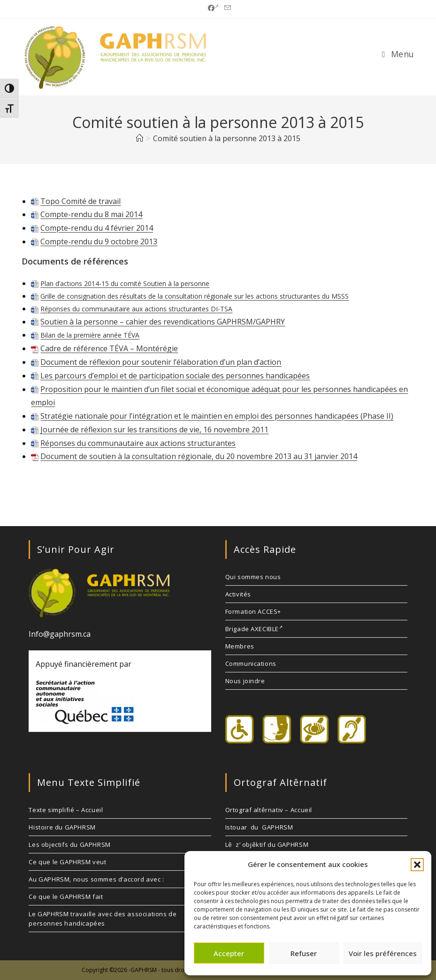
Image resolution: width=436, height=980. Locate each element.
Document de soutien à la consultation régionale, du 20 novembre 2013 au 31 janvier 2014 (199, 456)
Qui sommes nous (253, 577)
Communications (251, 663)
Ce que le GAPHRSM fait (66, 897)
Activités (238, 594)
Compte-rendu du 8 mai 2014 (91, 214)
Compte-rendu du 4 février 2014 (97, 228)
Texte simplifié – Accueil (66, 810)
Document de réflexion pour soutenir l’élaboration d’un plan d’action (161, 362)
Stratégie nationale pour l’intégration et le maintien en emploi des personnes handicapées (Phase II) (217, 416)
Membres (240, 646)
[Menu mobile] (398, 54)
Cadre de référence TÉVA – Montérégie (109, 348)
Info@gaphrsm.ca (60, 634)
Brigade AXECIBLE (254, 629)
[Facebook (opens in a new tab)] (213, 8)
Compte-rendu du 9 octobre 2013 (99, 241)
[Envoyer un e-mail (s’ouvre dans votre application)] (226, 8)
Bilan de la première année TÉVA (90, 335)
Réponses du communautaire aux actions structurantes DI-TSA (136, 309)
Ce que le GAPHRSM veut (67, 862)
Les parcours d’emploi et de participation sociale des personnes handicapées (175, 376)
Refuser (304, 953)
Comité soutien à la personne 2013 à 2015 (227, 138)
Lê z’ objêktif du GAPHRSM (267, 844)
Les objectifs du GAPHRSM (69, 844)
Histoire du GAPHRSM (62, 827)
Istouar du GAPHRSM (259, 827)
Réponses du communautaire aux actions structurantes (138, 443)
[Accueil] (139, 138)
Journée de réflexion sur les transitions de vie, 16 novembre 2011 (154, 430)
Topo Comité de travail (80, 201)
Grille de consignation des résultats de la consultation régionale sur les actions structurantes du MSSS (195, 296)
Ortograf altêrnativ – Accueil (269, 810)
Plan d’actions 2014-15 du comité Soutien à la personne (125, 283)
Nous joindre (245, 681)
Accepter (229, 953)
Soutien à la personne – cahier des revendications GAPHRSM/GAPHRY (163, 322)
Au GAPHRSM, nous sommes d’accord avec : (96, 879)
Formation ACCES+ (253, 611)
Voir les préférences (383, 953)
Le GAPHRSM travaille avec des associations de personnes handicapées (103, 919)
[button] (417, 865)
